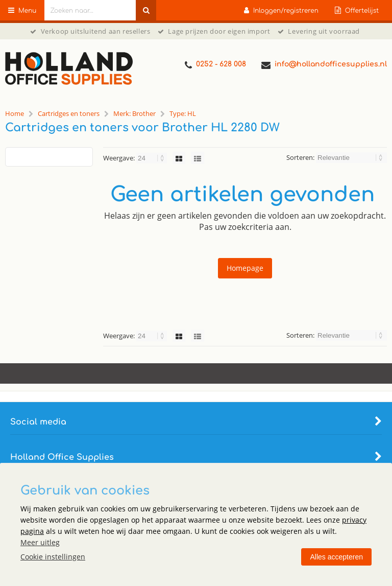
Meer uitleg (40, 542)
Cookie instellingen (53, 557)
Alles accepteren (336, 557)
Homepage (245, 268)
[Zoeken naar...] (146, 10)
